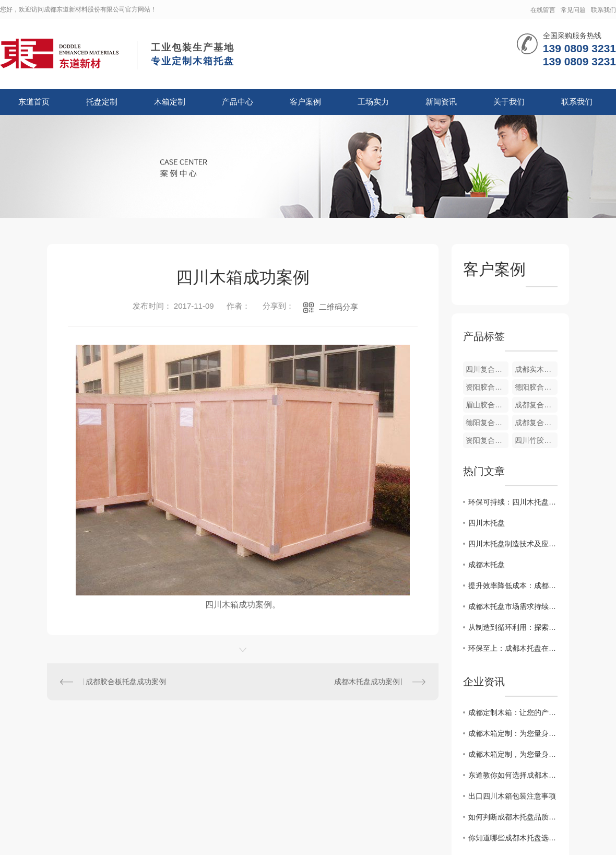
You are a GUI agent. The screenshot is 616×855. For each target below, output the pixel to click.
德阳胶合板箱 (536, 387)
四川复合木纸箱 (487, 369)
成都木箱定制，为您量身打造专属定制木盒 (513, 754)
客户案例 (305, 102)
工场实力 (373, 102)
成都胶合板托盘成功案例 (126, 682)
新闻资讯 (441, 102)
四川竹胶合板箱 (536, 440)
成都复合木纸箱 (536, 423)
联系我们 (603, 10)
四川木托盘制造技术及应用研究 (513, 544)
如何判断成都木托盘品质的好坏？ (513, 817)
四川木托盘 (487, 523)
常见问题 (573, 10)
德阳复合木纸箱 (487, 423)
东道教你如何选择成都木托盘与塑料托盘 (513, 775)
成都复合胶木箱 (536, 405)
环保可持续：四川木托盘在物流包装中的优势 (513, 502)
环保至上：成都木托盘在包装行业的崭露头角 (513, 648)
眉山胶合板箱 (487, 405)
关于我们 (509, 102)
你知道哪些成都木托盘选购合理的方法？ (513, 838)
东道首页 (34, 102)
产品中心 (238, 102)
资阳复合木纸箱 (487, 440)
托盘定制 (102, 102)
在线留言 (543, 10)
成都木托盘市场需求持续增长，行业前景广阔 (513, 606)
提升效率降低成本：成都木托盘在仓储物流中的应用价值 (513, 585)
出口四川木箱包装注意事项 (512, 796)
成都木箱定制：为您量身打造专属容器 (513, 733)
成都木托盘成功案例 (367, 682)
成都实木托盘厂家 (536, 369)
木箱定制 (170, 102)
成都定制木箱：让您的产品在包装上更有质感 (513, 712)
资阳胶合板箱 (487, 387)
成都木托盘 (487, 565)
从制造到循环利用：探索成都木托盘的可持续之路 (513, 627)
